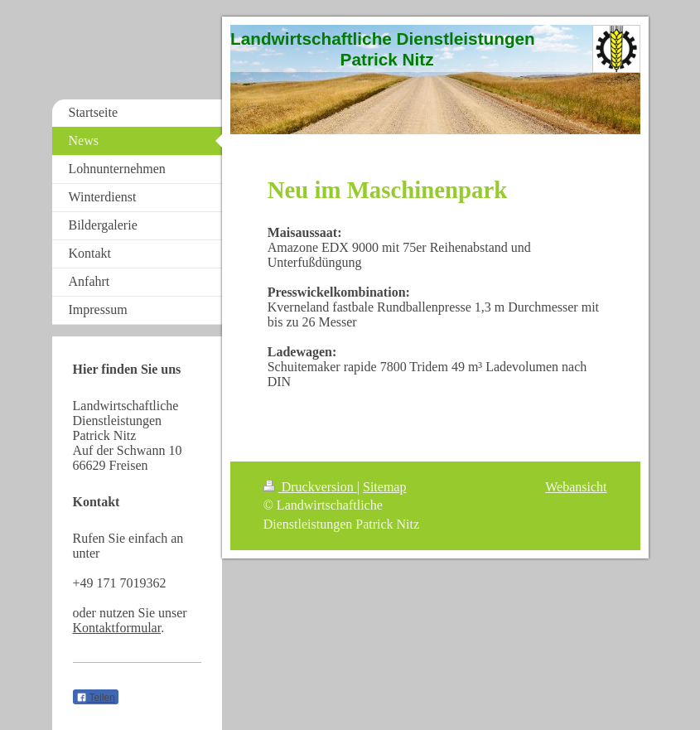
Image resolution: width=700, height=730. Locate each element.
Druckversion (310, 487)
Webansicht (576, 487)
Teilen (96, 698)
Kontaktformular (117, 628)
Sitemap (384, 487)
